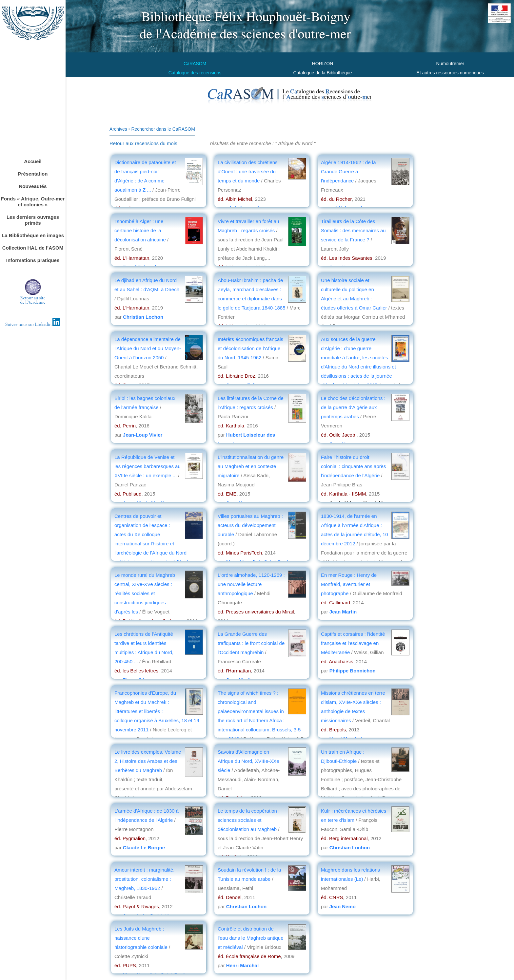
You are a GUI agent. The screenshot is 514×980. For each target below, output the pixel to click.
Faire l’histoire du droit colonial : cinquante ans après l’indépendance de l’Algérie (353, 466)
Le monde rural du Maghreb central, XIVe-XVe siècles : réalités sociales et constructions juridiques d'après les (145, 593)
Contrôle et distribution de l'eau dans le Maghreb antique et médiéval (251, 938)
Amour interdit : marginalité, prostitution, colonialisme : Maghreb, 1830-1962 (144, 879)
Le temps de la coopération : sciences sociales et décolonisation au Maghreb (249, 820)
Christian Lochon (143, 317)
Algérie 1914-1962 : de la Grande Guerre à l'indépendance (348, 171)
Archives (118, 129)
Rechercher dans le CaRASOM (163, 129)
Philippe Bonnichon (353, 671)
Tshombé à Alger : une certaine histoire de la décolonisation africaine (141, 230)
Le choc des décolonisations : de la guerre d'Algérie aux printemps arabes (353, 407)
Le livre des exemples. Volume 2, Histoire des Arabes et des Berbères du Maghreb (148, 761)
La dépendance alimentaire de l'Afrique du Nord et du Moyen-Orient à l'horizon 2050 (148, 348)
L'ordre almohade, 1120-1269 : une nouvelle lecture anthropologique (251, 584)
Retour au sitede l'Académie (33, 301)
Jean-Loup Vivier (143, 435)
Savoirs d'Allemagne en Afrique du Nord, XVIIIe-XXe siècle (248, 761)
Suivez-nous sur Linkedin (33, 325)
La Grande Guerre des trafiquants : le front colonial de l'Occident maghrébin (251, 643)
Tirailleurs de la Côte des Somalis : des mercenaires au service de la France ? (353, 230)
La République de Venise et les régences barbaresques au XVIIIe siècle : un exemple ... (148, 466)
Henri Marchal (242, 965)
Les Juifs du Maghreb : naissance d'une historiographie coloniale (141, 938)
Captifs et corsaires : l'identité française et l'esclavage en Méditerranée (353, 643)
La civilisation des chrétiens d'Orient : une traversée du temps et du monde (248, 171)
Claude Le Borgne (144, 848)
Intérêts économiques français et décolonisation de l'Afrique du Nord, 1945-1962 (250, 348)
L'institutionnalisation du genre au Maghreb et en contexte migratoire (251, 466)
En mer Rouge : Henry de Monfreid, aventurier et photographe (349, 584)
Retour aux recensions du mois (143, 143)
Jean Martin (343, 612)
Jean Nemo (343, 906)
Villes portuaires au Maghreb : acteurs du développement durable (250, 525)
